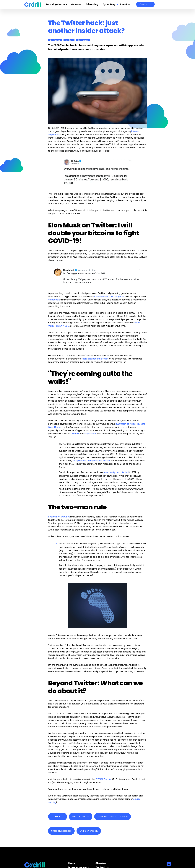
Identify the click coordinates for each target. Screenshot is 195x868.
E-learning (92, 4)
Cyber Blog (109, 4)
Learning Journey (57, 4)
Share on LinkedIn (89, 831)
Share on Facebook (61, 831)
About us (125, 4)
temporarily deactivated (116, 472)
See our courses (81, 816)
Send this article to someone (113, 816)
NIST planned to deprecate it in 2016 (91, 461)
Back (58, 816)
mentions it (54, 300)
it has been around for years (109, 296)
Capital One (90, 434)
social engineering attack (95, 359)
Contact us (145, 4)
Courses (76, 4)
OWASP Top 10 (103, 779)
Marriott (75, 434)
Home (71, 864)
